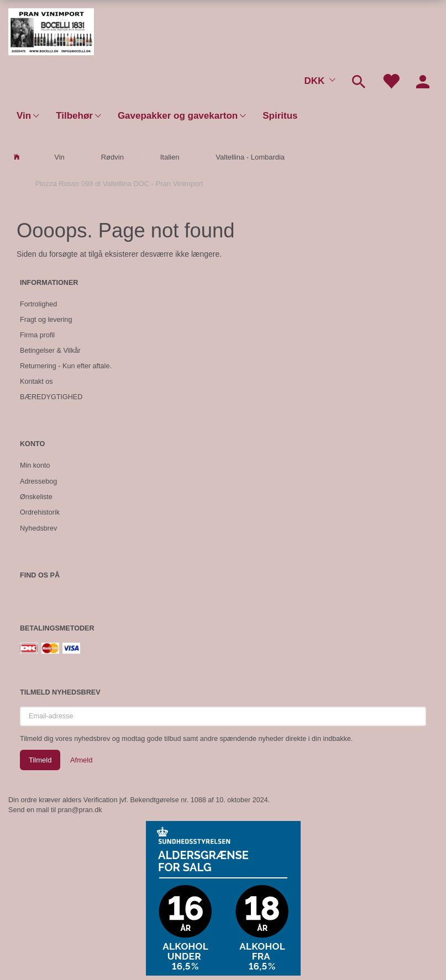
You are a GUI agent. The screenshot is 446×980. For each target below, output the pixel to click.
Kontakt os (36, 382)
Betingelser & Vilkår (50, 351)
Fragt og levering (46, 320)
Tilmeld (40, 760)
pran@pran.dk (80, 810)
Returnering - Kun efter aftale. (66, 366)
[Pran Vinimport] (51, 31)
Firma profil (37, 335)
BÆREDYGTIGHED (51, 397)
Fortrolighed (38, 304)
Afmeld (81, 760)
